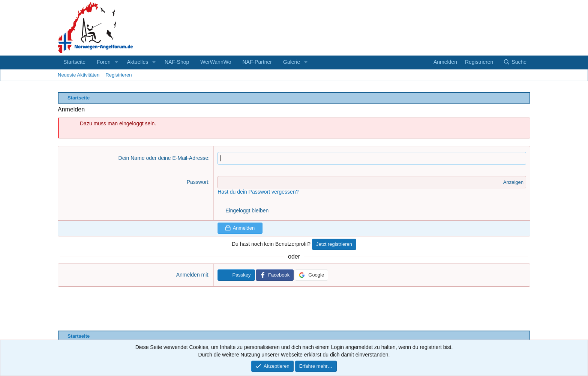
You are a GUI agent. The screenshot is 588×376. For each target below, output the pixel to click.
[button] (116, 62)
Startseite (74, 62)
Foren (104, 62)
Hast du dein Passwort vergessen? (258, 192)
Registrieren (118, 75)
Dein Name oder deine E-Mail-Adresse (163, 158)
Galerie (292, 62)
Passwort (198, 182)
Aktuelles (137, 62)
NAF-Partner (257, 62)
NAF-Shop (177, 62)
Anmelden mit (192, 275)
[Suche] (515, 62)
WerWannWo (216, 62)
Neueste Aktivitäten (79, 75)
